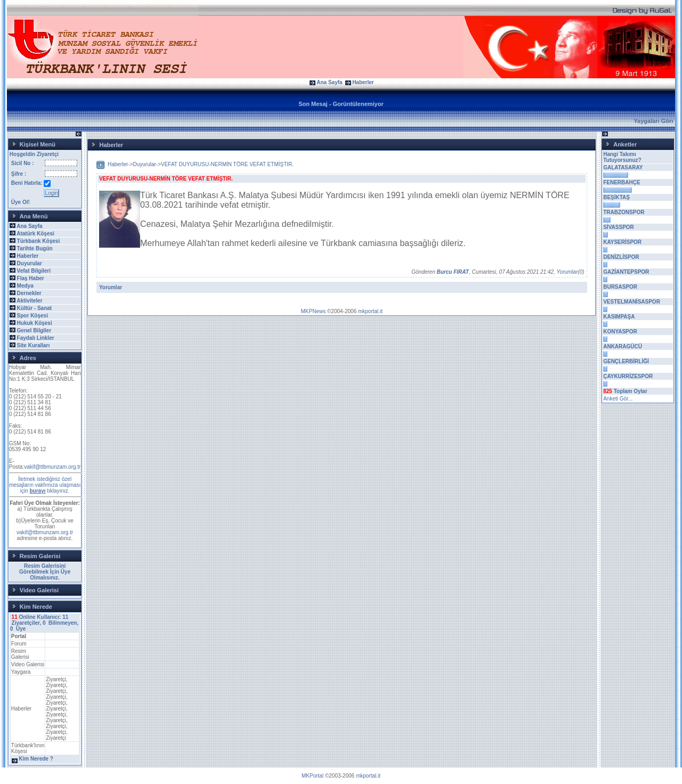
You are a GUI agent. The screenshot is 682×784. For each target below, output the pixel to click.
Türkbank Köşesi (39, 241)
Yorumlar (567, 272)
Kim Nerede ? (36, 759)
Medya (25, 286)
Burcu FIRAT (453, 272)
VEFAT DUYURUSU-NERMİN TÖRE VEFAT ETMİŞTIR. (227, 164)
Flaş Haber (31, 278)
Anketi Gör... (618, 399)
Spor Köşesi (33, 316)
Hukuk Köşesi (35, 323)
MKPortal (312, 776)
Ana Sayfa (329, 82)
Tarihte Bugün (35, 248)
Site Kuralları (34, 345)
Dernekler (29, 293)
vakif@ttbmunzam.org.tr (52, 467)
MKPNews (314, 311)
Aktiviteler (29, 301)
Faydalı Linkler (36, 338)
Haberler (363, 82)
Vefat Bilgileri (34, 271)
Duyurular (30, 263)
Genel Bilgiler (34, 330)
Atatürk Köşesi (35, 234)
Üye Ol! (21, 202)
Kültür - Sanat (35, 308)
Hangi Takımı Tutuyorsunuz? (622, 157)
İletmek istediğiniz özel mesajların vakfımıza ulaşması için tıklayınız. (45, 485)
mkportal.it (370, 311)
